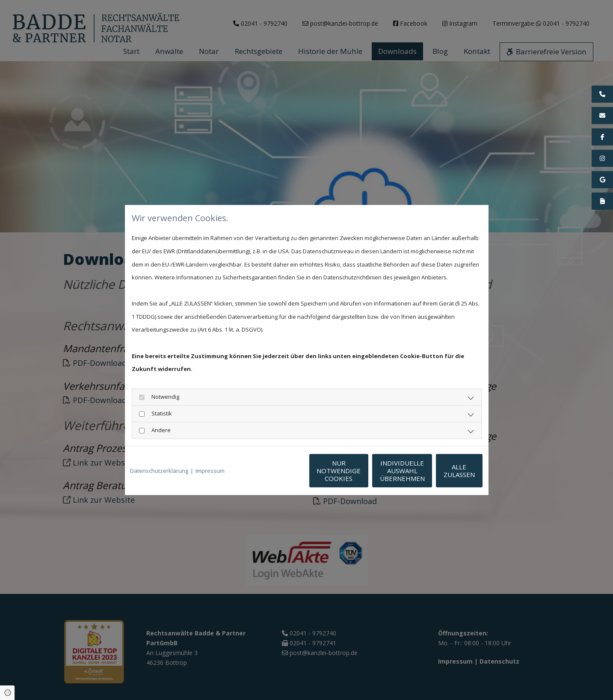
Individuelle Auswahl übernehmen (363, 471)
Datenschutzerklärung (159, 471)
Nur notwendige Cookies (281, 471)
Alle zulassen (444, 471)
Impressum (210, 471)
